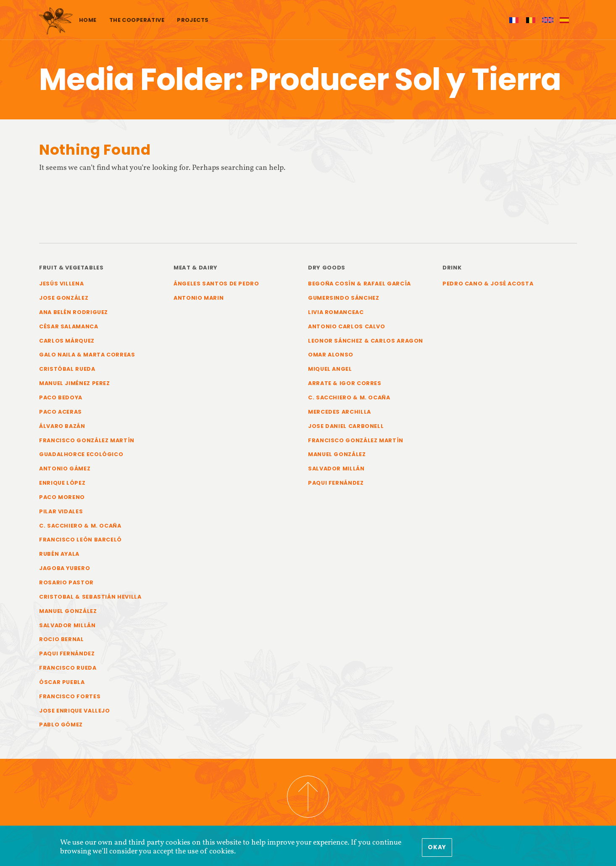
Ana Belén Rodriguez (74, 312)
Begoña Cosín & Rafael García (359, 284)
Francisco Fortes (70, 696)
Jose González (64, 298)
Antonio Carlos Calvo (347, 326)
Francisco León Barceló (80, 540)
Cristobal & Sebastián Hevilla (90, 597)
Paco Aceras (61, 412)
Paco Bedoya (61, 397)
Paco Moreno (62, 497)
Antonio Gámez (65, 469)
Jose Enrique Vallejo (75, 711)
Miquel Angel (330, 369)
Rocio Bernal (62, 639)
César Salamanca (69, 326)
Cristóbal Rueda (67, 369)
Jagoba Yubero (64, 568)
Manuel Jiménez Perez (75, 383)
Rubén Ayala (59, 554)
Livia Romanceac (336, 312)
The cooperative (137, 20)
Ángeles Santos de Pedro (216, 284)
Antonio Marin (199, 298)
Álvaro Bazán (62, 426)
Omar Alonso (331, 355)
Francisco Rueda (68, 668)
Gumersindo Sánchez (344, 298)
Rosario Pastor (66, 582)
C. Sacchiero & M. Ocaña (80, 526)
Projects (193, 20)
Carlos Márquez (67, 341)
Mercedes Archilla (340, 412)
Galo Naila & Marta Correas (87, 355)
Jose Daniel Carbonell (346, 426)
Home (88, 20)
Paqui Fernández (67, 653)
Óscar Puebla (62, 682)
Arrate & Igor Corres (345, 383)
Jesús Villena (61, 284)
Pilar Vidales (61, 511)
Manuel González (68, 611)
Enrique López (62, 483)
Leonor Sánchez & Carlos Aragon (366, 341)
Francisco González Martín (87, 440)
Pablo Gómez (61, 725)
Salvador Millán (67, 625)
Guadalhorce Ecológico (81, 454)
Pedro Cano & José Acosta (488, 284)
